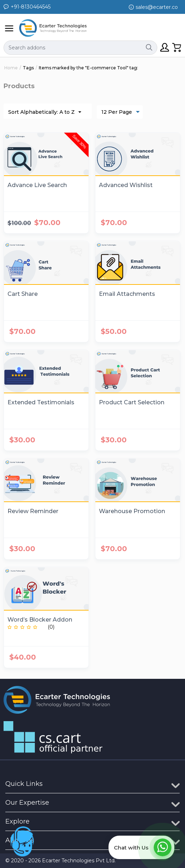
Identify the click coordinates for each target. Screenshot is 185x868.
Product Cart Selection (132, 402)
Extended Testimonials (41, 402)
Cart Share (23, 294)
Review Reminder (33, 511)
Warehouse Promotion (132, 511)
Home (11, 68)
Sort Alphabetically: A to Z (45, 112)
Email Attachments (127, 294)
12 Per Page (121, 113)
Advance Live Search (37, 185)
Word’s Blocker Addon (40, 620)
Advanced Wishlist (126, 185)
